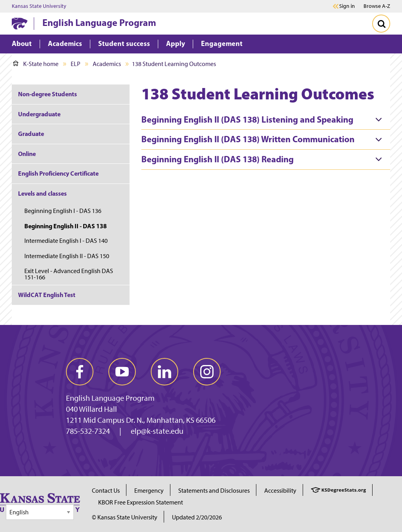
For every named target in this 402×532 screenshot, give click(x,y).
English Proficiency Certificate (58, 173)
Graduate (31, 134)
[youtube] (122, 372)
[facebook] (80, 372)
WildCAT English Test (47, 295)
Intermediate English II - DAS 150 (67, 256)
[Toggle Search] (381, 24)
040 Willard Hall (91, 409)
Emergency (149, 491)
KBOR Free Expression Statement (141, 502)
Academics (107, 64)
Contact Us (106, 491)
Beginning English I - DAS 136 (63, 211)
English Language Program (99, 22)
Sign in (347, 6)
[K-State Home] (20, 23)
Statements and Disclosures (214, 491)
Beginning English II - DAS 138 (66, 226)
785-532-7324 (88, 431)
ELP (76, 64)
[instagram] (207, 372)
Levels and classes (42, 193)
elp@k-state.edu (157, 431)
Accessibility (280, 491)
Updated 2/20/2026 (197, 517)
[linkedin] (164, 372)
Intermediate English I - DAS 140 (66, 241)
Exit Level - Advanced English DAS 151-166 (69, 274)
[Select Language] (40, 512)
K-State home (36, 64)
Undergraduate (39, 114)
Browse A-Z (377, 6)
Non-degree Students (48, 94)
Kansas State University (39, 6)
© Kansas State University (125, 517)
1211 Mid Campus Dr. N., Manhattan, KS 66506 (141, 420)
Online (27, 154)
